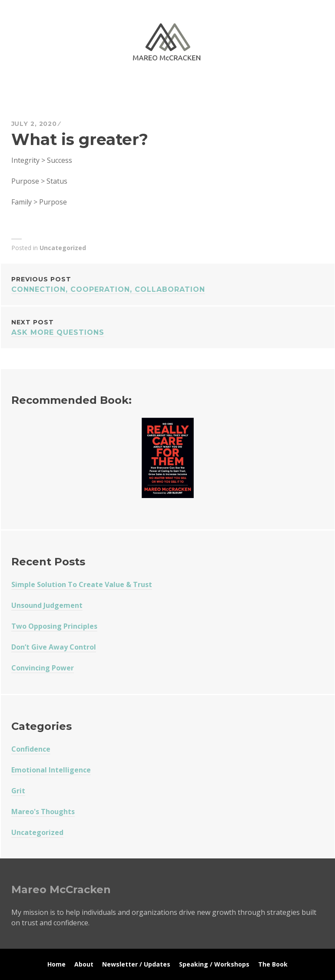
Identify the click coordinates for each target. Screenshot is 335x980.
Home (56, 964)
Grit (18, 791)
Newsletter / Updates (136, 964)
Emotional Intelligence (51, 770)
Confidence (31, 749)
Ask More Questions (168, 327)
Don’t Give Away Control (54, 647)
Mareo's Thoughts (43, 812)
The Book (273, 964)
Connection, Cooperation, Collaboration (168, 284)
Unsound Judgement (47, 605)
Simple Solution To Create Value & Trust (82, 584)
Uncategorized (63, 248)
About (84, 964)
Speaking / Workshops (214, 964)
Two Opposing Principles (54, 626)
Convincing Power (43, 668)
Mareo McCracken (72, 87)
